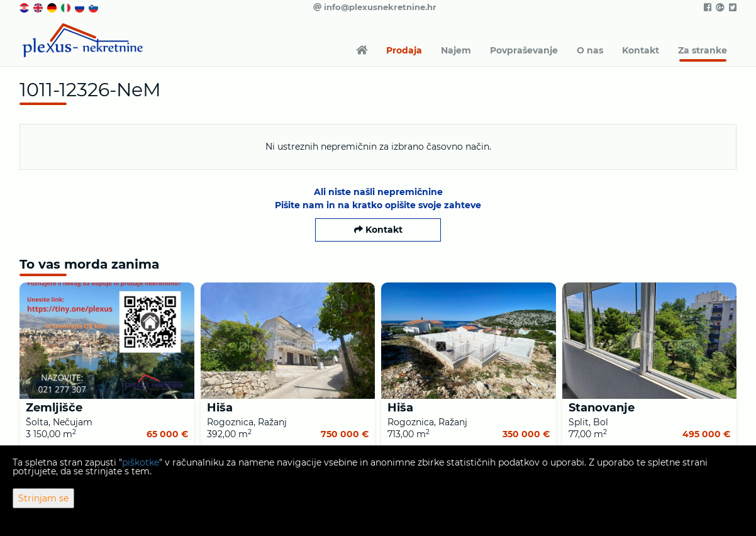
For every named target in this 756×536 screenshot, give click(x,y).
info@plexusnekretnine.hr (375, 7)
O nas (590, 50)
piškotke (141, 462)
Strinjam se (43, 498)
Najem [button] (456, 50)
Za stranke (703, 50)
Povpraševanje (524, 50)
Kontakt (641, 50)
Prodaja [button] (404, 50)
